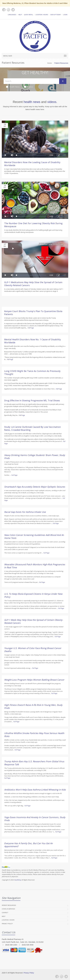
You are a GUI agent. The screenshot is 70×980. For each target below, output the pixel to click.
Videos (29, 87)
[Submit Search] (63, 81)
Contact (5, 913)
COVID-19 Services (8, 909)
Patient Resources (9, 905)
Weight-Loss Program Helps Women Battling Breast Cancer (34, 680)
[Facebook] (57, 977)
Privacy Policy (7, 924)
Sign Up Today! (56, 15)
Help (20, 15)
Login (65, 15)
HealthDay (18, 880)
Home (50, 63)
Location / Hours (42, 15)
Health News (13, 87)
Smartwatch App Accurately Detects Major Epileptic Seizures (35, 487)
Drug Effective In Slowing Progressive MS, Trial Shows (32, 400)
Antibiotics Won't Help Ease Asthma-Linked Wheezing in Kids (35, 790)
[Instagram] (62, 977)
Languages (12, 15)
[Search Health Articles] (31, 81)
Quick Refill (29, 15)
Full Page (31, 328)
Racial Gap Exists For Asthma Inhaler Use (25, 512)
